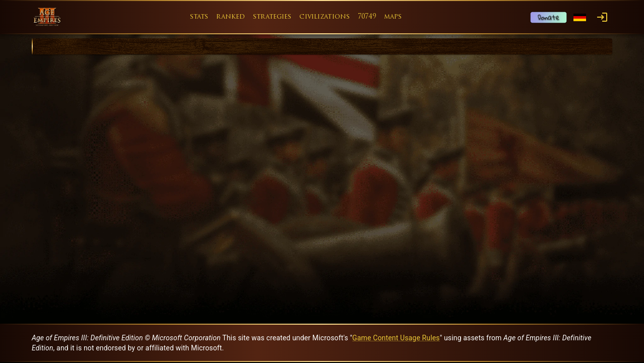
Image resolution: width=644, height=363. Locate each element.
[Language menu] (580, 17)
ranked (231, 17)
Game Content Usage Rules (396, 338)
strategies (272, 17)
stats (199, 17)
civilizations (325, 17)
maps (393, 17)
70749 (367, 17)
